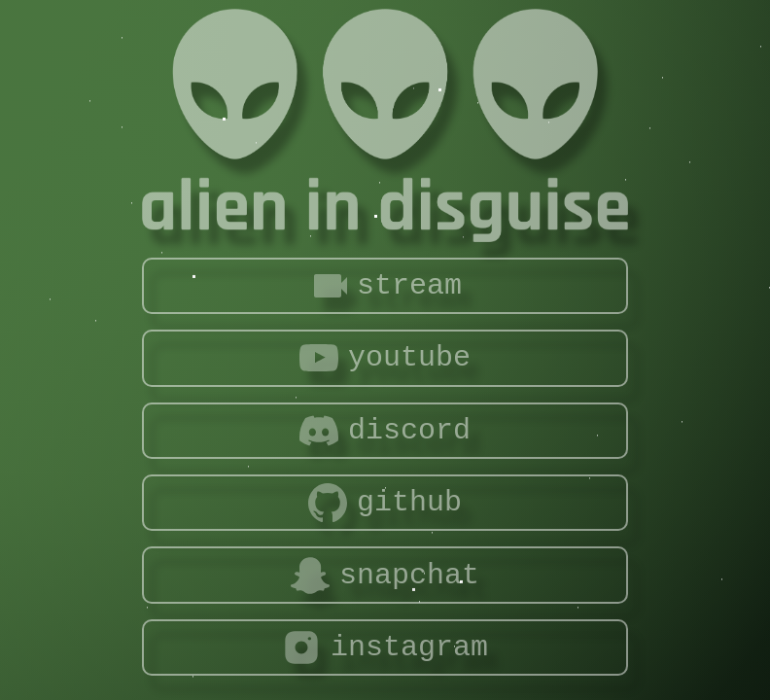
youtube (385, 358)
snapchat (385, 576)
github (385, 503)
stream (385, 286)
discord (385, 431)
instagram (385, 647)
